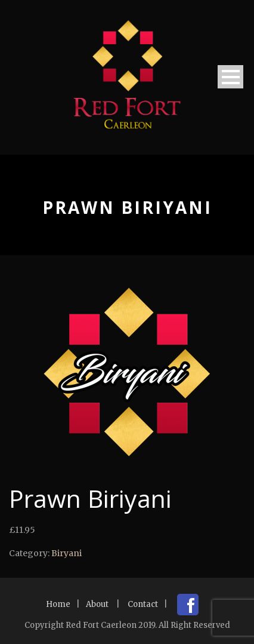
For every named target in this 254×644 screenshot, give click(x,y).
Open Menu (230, 77)
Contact (143, 604)
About (97, 604)
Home (58, 604)
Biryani (66, 553)
